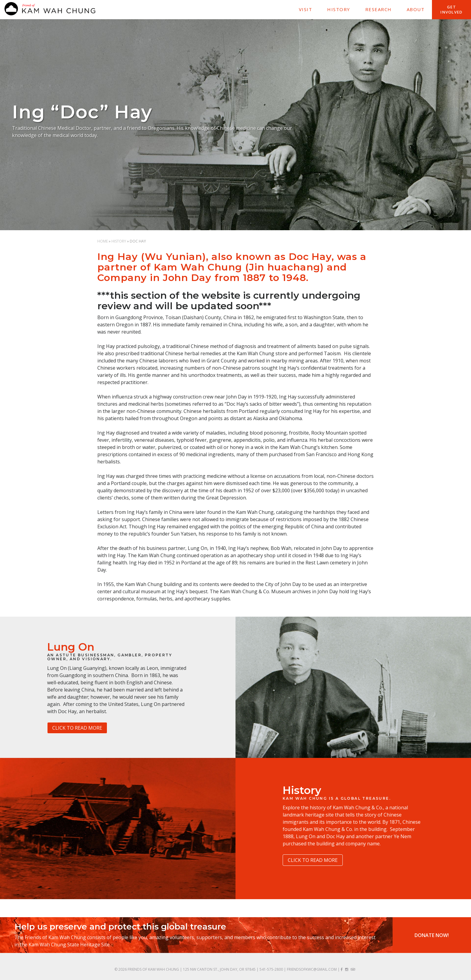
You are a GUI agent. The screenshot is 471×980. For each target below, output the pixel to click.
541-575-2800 (271, 969)
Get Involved (451, 9)
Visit (306, 9)
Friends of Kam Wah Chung (153, 969)
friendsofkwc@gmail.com (312, 969)
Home (103, 241)
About (416, 9)
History (339, 9)
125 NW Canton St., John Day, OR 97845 (219, 969)
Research (378, 9)
